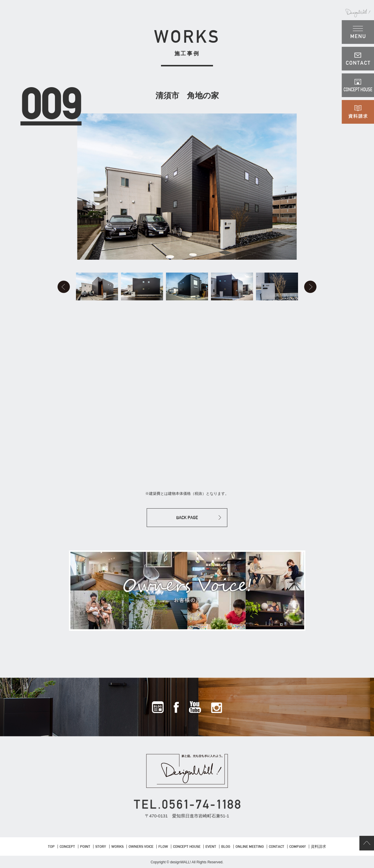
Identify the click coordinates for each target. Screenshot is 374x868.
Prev (64, 287)
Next (310, 287)
